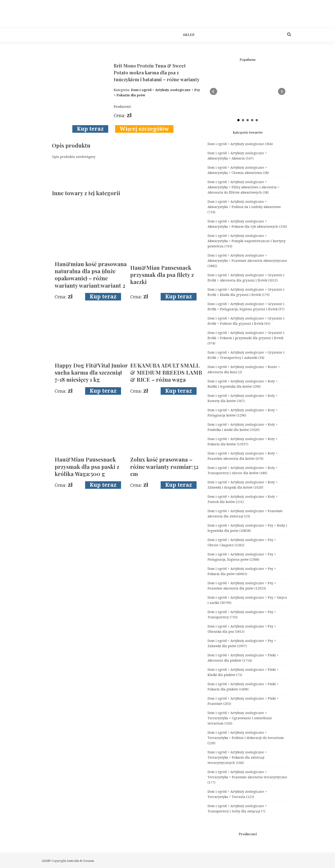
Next (282, 92)
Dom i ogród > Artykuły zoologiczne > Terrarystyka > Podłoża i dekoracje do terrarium (246, 738)
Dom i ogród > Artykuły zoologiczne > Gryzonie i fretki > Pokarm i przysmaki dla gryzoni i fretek (246, 338)
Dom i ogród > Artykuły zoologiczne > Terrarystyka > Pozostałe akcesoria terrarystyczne (247, 777)
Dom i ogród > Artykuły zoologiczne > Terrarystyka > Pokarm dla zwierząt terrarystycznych (237, 757)
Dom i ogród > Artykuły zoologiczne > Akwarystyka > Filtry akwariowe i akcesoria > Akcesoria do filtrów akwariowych (243, 187)
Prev (213, 92)
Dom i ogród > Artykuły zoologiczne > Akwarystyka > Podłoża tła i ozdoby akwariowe (244, 207)
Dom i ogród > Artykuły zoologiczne (240, 144)
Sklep (189, 35)
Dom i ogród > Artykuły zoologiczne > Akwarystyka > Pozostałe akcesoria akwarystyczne (247, 261)
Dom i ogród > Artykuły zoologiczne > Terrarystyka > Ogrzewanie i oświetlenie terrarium (240, 718)
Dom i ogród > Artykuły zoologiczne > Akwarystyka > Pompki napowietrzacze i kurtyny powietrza (247, 241)
